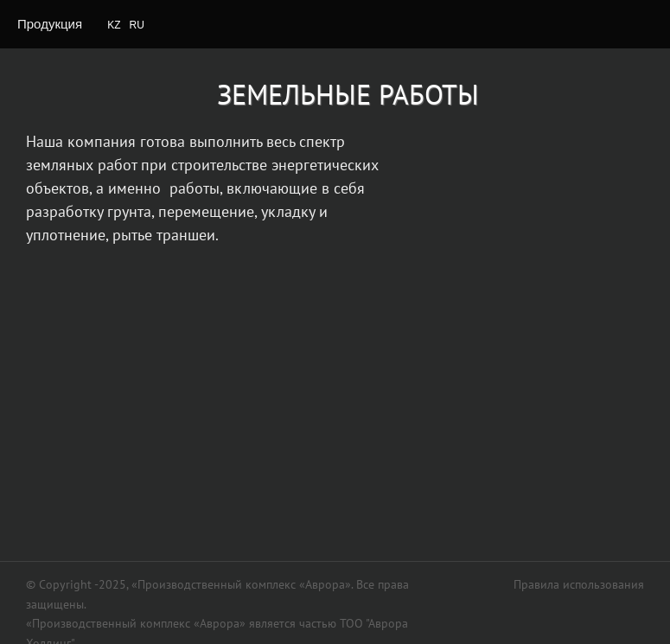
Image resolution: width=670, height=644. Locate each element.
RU (137, 25)
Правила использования (579, 584)
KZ (114, 25)
